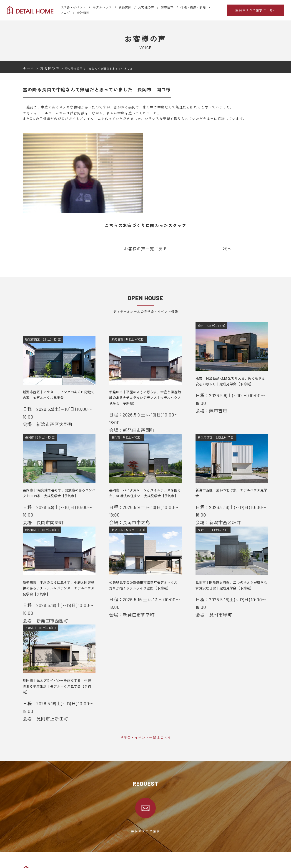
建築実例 (125, 7)
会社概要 (83, 13)
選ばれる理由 (32, 853)
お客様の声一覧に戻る (145, 248)
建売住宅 (167, 7)
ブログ (65, 13)
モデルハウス (102, 7)
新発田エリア (103, 864)
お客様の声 (146, 7)
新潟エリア (102, 858)
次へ (227, 248)
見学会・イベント (73, 7)
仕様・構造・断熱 (193, 7)
